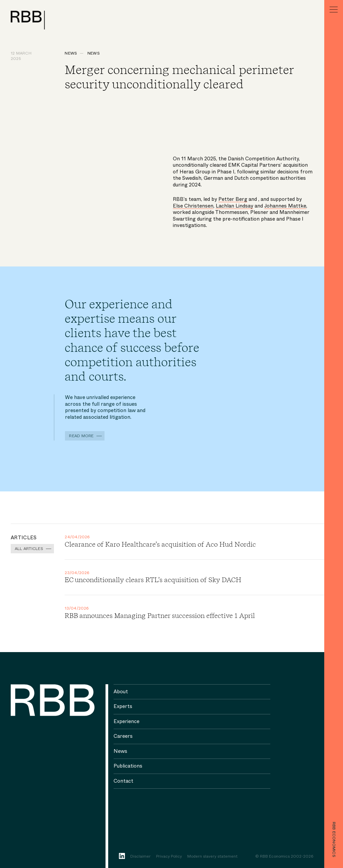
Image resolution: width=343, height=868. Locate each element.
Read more (81, 436)
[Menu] (334, 9)
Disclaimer (141, 857)
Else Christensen (193, 206)
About (121, 692)
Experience (126, 721)
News (71, 53)
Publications (128, 766)
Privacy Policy (169, 857)
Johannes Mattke (285, 206)
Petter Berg (233, 199)
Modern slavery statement (212, 857)
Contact (123, 781)
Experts (123, 706)
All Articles (29, 549)
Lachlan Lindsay (234, 206)
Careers (123, 736)
